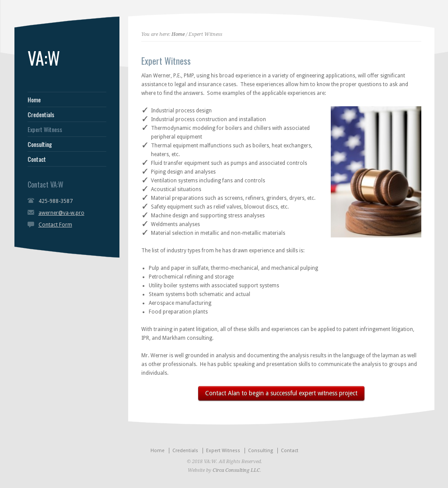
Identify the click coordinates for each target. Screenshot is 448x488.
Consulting (40, 144)
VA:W (44, 58)
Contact (37, 159)
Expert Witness (45, 129)
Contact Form (55, 225)
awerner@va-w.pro (61, 213)
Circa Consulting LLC (236, 470)
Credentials (41, 115)
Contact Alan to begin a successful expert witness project (281, 393)
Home (34, 100)
